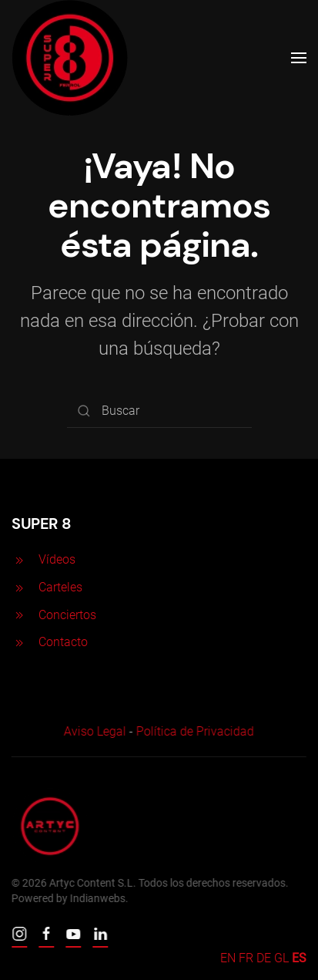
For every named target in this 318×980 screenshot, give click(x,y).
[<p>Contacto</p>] (19, 642)
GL (281, 958)
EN (228, 958)
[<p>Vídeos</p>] (19, 559)
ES (299, 958)
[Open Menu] (299, 58)
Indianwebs (96, 898)
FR (246, 958)
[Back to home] (70, 58)
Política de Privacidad (194, 731)
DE (264, 958)
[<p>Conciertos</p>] (19, 615)
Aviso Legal (94, 731)
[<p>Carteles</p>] (19, 587)
